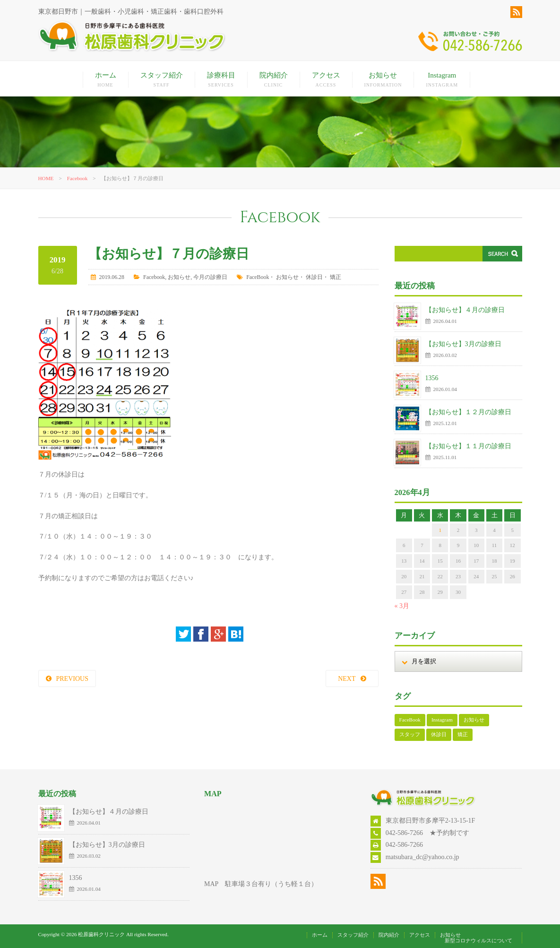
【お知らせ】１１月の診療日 (468, 446)
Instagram (442, 80)
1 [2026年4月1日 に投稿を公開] (440, 530)
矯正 (336, 277)
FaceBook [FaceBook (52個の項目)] (410, 720)
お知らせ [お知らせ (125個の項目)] (474, 720)
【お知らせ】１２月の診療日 (468, 412)
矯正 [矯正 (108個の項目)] (463, 734)
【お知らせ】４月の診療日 (465, 310)
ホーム (106, 80)
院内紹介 (274, 80)
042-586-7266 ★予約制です (427, 833)
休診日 (314, 277)
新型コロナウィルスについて (478, 940)
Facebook (78, 178)
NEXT (347, 679)
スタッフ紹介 (162, 80)
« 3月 (402, 606)
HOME (46, 178)
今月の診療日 (210, 277)
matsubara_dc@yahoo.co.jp (422, 857)
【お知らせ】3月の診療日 (463, 344)
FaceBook (258, 277)
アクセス (326, 80)
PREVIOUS (72, 679)
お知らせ (383, 80)
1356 (432, 378)
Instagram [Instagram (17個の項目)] (442, 720)
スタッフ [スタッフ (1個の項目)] (410, 734)
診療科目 (221, 80)
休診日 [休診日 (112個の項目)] (439, 734)
